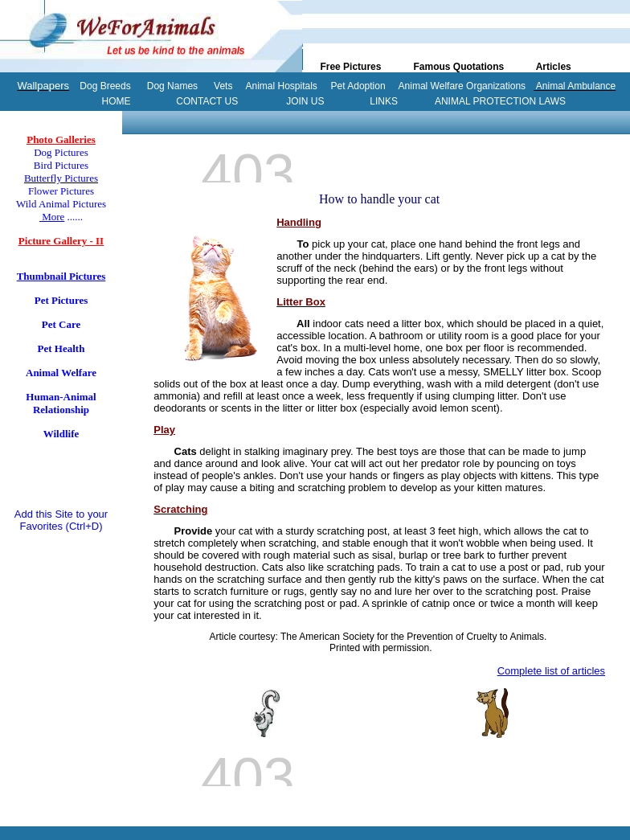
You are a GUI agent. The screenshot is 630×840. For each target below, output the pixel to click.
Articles (554, 67)
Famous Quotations (458, 67)
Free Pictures (350, 67)
